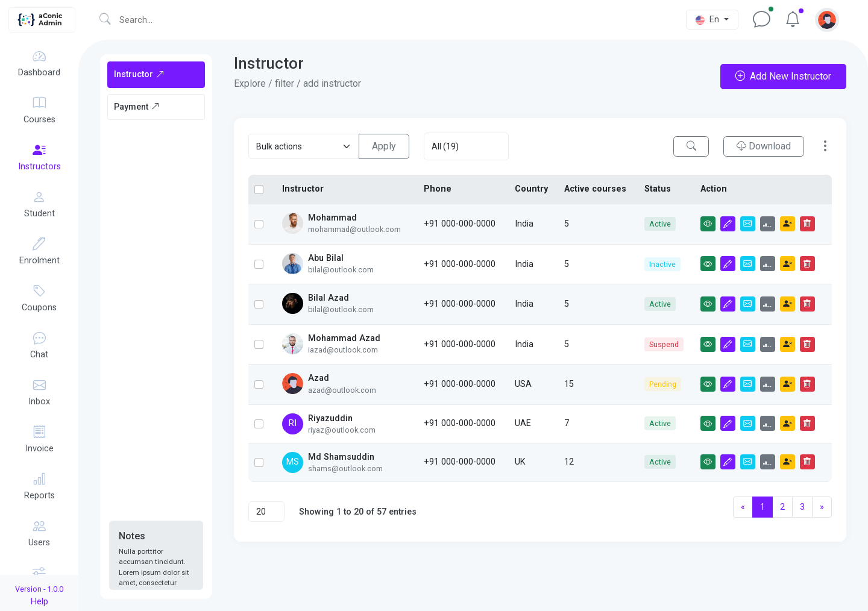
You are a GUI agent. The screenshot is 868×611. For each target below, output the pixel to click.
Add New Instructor (783, 76)
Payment (137, 107)
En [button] (709, 20)
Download (764, 146)
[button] (827, 20)
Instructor (139, 74)
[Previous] (743, 507)
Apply (384, 146)
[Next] (822, 507)
